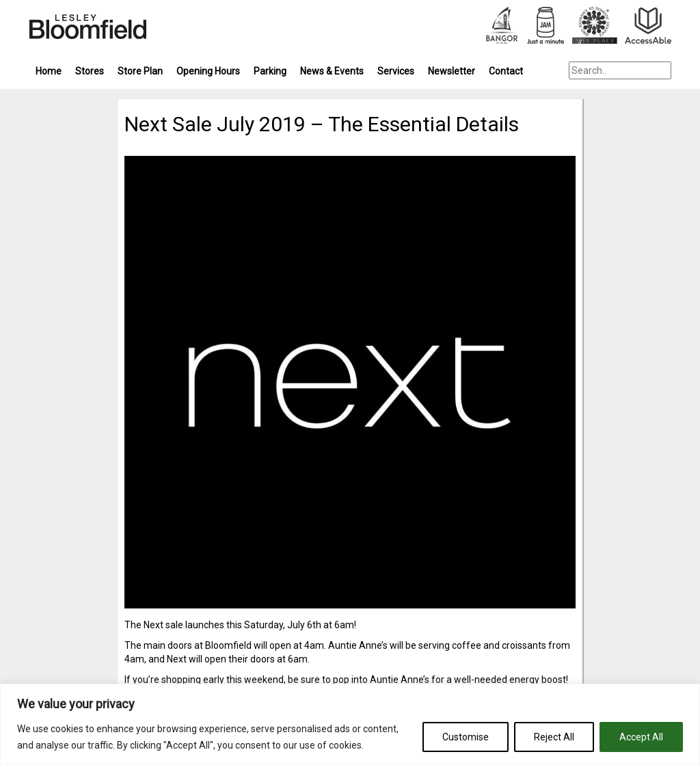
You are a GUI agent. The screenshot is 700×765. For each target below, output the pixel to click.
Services (396, 71)
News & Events (332, 71)
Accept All (641, 737)
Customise (466, 737)
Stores (90, 71)
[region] (350, 724)
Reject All (554, 737)
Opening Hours (208, 71)
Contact (506, 71)
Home (49, 71)
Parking (270, 71)
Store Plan (140, 71)
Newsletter (452, 71)
